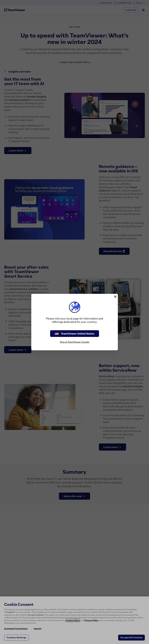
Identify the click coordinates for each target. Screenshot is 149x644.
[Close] (115, 297)
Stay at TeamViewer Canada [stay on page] (75, 342)
